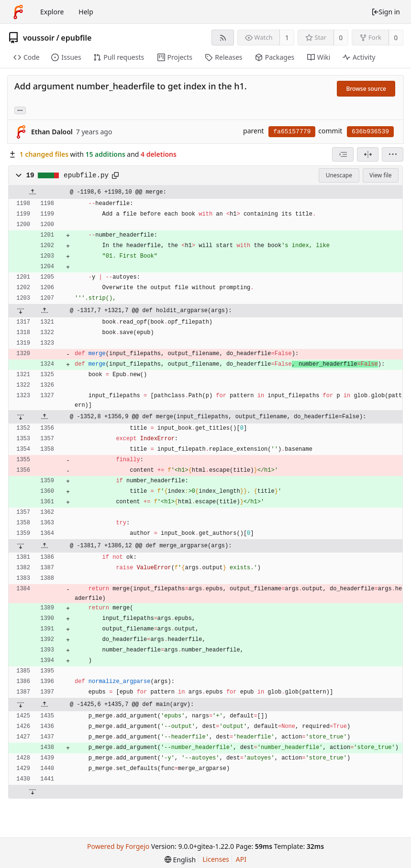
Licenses (216, 859)
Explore (52, 12)
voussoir (39, 38)
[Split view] (368, 154)
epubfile (76, 38)
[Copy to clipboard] (115, 175)
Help (86, 12)
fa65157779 (292, 132)
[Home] (18, 12)
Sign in (386, 12)
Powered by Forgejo (118, 846)
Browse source (366, 89)
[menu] (393, 154)
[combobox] (343, 154)
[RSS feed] (223, 38)
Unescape (339, 175)
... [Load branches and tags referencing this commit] (20, 110)
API (241, 859)
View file (380, 175)
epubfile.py (86, 175)
